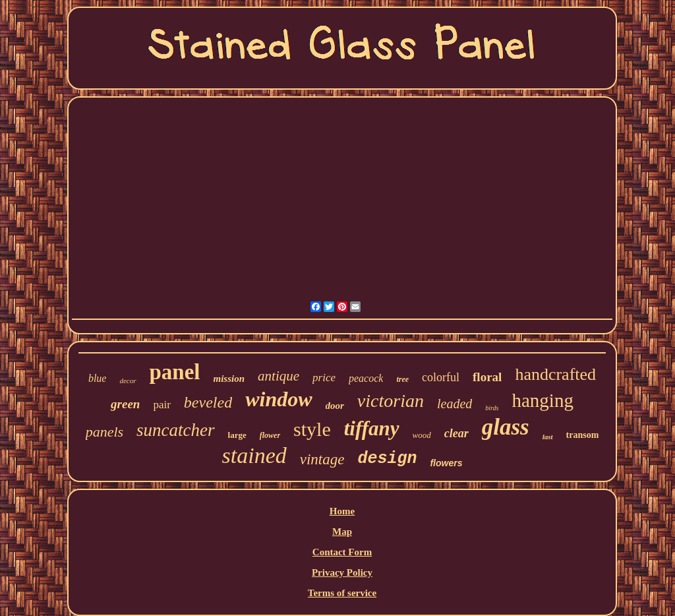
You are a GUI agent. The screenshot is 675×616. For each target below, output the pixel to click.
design (387, 459)
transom (583, 435)
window (279, 399)
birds (492, 408)
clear (456, 433)
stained (254, 455)
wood (422, 435)
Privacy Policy (342, 572)
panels (104, 432)
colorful (441, 377)
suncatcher (175, 430)
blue (98, 378)
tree (402, 379)
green (125, 404)
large (237, 435)
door (335, 406)
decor (128, 381)
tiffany (372, 428)
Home (342, 511)
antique (279, 376)
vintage (322, 459)
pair (161, 405)
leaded (455, 404)
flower (270, 435)
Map (342, 532)
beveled (208, 402)
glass (506, 427)
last (548, 437)
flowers (446, 463)
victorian (391, 401)
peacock (366, 378)
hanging (542, 400)
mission (229, 379)
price (324, 378)
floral (487, 377)
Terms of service (342, 593)
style (312, 429)
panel (175, 372)
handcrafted (555, 374)
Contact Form (342, 552)
